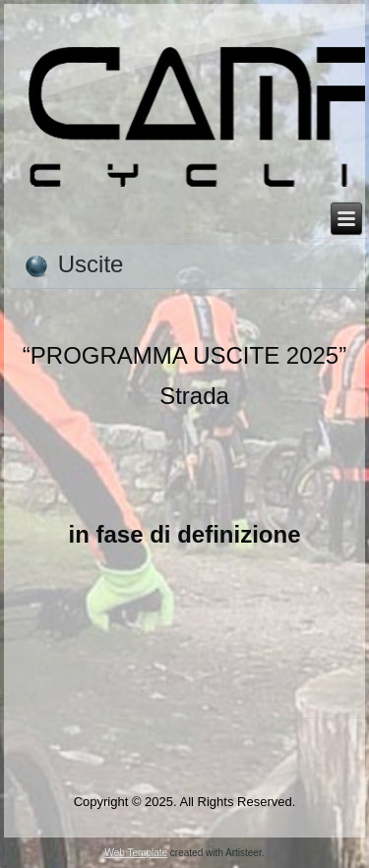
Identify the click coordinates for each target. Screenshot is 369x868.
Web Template (137, 853)
